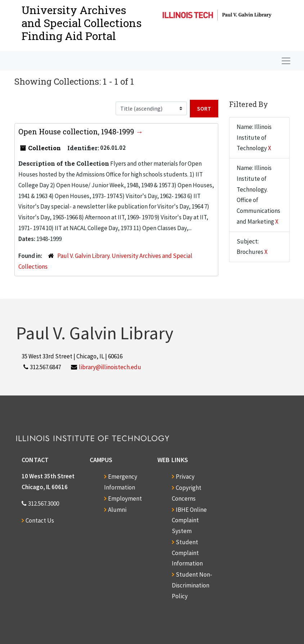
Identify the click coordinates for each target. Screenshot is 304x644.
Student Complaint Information (187, 553)
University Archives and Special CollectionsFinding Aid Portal (82, 23)
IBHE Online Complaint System (189, 520)
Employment (125, 498)
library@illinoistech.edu (110, 367)
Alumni (117, 510)
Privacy (185, 477)
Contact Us (40, 520)
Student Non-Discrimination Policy (192, 585)
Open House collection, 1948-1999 (77, 131)
